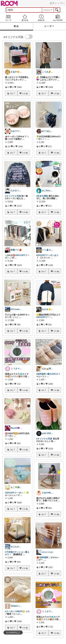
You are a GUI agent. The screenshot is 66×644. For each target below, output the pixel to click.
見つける (25, 18)
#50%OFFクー (43, 317)
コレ (12, 93)
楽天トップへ (57, 3)
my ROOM (58, 18)
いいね (25, 93)
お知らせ (41, 18)
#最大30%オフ (53, 374)
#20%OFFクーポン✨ (15, 493)
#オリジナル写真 (13, 196)
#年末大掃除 (42, 196)
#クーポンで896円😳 (15, 611)
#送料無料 (41, 374)
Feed (8, 18)
